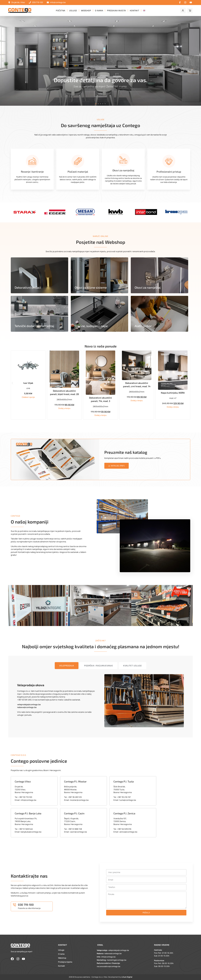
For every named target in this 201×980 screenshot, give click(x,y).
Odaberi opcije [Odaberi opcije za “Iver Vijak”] (64, 403)
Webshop (86, 10)
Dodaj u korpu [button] (28, 396)
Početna (61, 10)
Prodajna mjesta (116, 10)
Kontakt (135, 10)
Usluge (73, 10)
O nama (99, 10)
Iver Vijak (64, 389)
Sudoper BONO (28, 382)
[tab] (67, 672)
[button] (96, 104)
